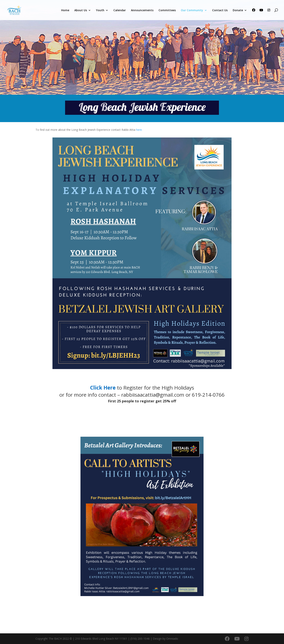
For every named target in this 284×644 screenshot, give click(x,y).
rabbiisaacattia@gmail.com (153, 395)
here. (139, 130)
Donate (238, 10)
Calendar (120, 10)
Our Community (192, 10)
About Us (81, 10)
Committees (167, 10)
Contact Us (220, 10)
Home (65, 10)
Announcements (142, 10)
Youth (100, 10)
